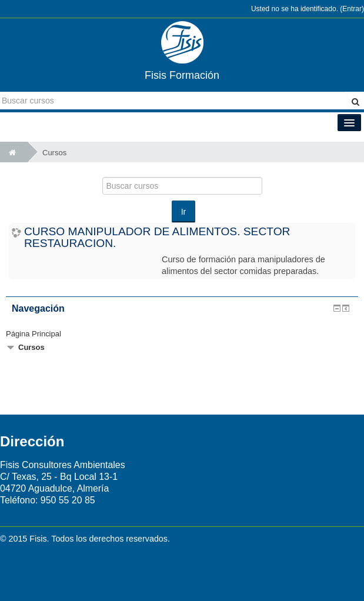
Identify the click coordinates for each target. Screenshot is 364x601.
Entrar (352, 9)
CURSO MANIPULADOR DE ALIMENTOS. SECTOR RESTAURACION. (157, 237)
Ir (184, 212)
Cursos (54, 153)
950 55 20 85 (68, 500)
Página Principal (34, 334)
